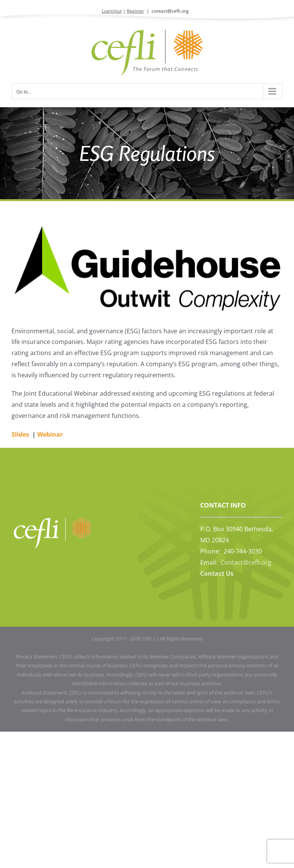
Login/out (112, 11)
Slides (20, 434)
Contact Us (217, 573)
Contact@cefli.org (246, 562)
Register (136, 11)
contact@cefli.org (170, 11)
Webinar (50, 434)
